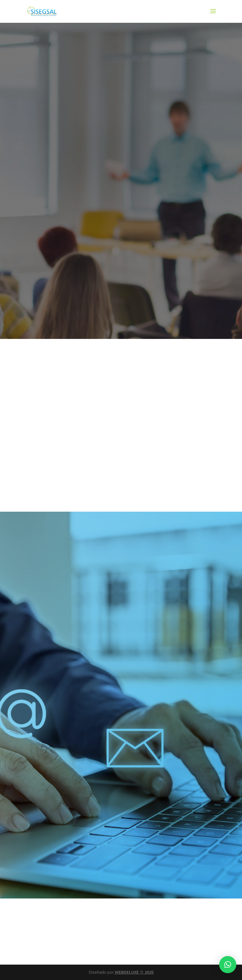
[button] (228, 965)
